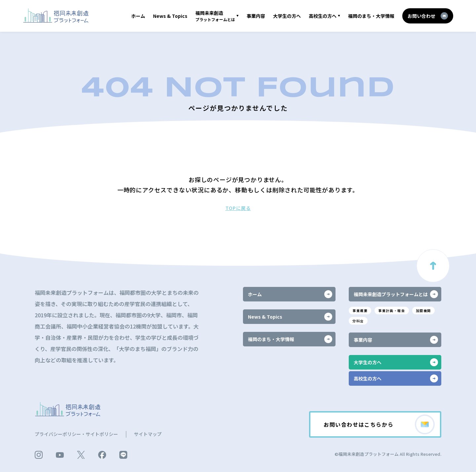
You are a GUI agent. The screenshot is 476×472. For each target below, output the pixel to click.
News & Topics (170, 16)
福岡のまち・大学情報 (371, 16)
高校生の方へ (323, 16)
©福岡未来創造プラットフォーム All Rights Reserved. (388, 454)
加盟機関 (423, 311)
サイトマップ (148, 434)
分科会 (358, 321)
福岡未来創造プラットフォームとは (396, 294)
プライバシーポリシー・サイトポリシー (76, 434)
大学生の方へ (287, 16)
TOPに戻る (238, 208)
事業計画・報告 (392, 311)
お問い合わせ (428, 16)
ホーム (138, 16)
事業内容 (256, 16)
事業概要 (360, 311)
